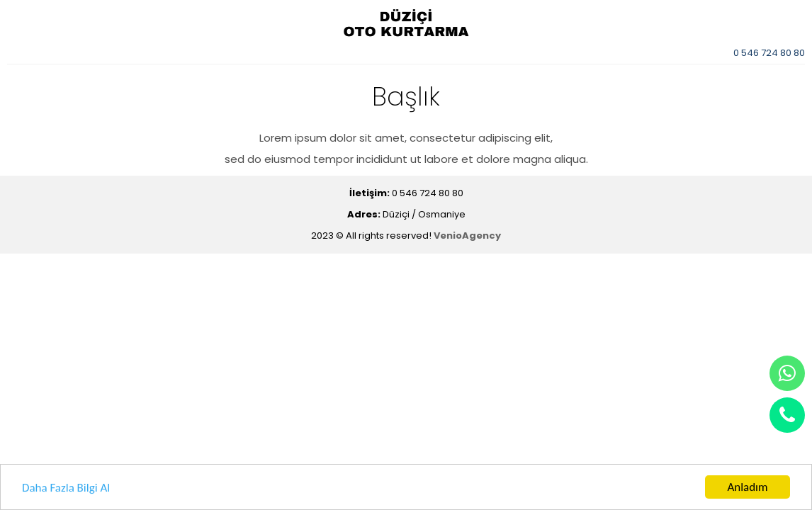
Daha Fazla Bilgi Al (66, 488)
